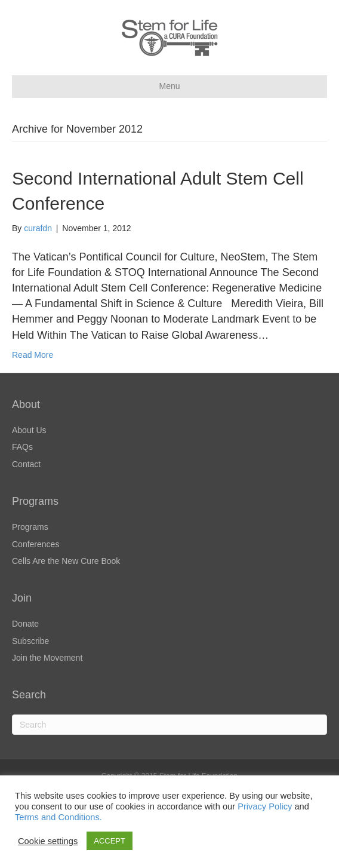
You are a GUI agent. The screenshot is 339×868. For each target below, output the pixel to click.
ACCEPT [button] (110, 841)
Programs (30, 527)
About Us (29, 430)
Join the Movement (47, 658)
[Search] (169, 725)
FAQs (22, 447)
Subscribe (30, 641)
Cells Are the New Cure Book (66, 561)
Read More (33, 355)
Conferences (36, 544)
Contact (26, 464)
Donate (25, 624)
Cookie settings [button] (48, 841)
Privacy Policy (265, 806)
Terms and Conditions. (58, 817)
